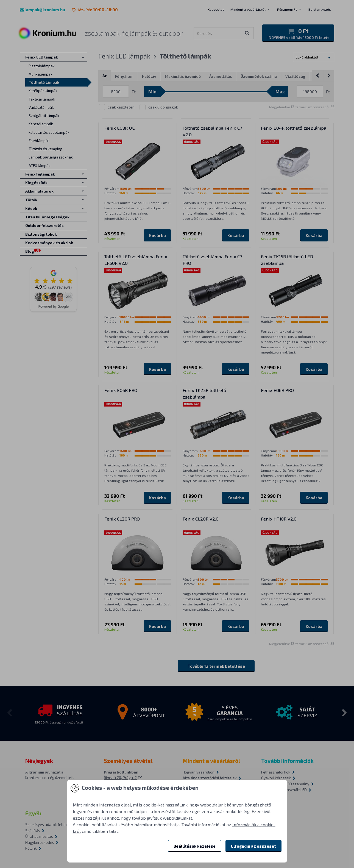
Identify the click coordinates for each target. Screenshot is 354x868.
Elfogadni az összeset (253, 846)
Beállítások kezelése (195, 846)
